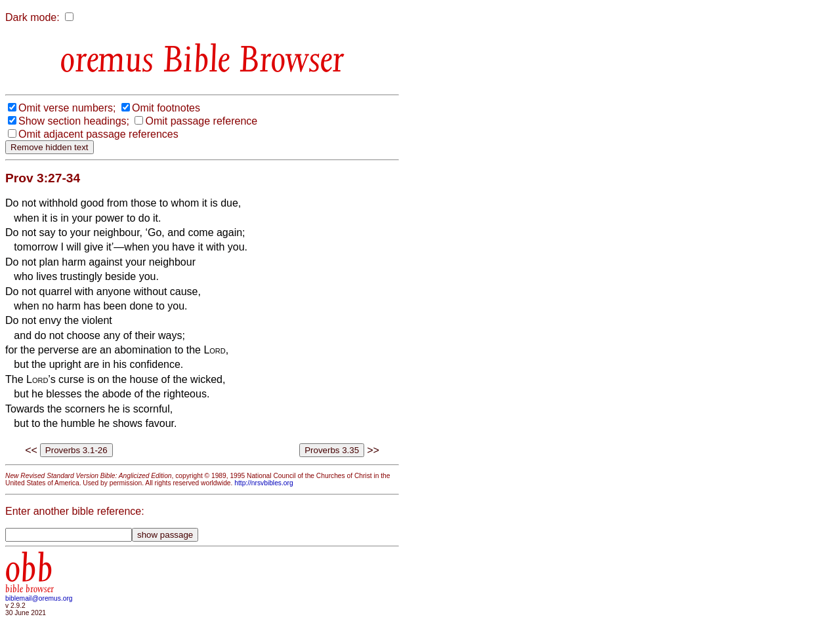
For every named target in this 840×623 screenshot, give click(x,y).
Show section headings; (74, 121)
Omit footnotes (166, 108)
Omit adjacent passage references (98, 134)
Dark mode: (32, 17)
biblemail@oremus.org (39, 598)
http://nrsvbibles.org (263, 483)
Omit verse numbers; (67, 108)
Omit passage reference (201, 121)
